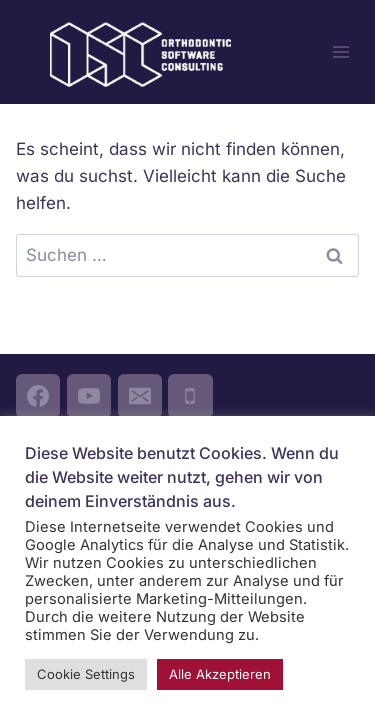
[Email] (140, 396)
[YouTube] (89, 396)
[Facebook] (38, 396)
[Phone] (190, 396)
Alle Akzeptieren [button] (220, 674)
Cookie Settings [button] (86, 674)
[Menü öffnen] (340, 51)
